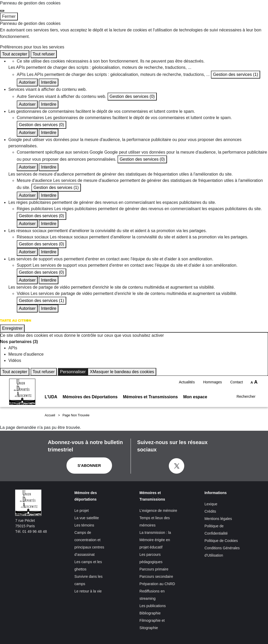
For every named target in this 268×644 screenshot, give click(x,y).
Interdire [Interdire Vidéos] (49, 308)
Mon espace (195, 392)
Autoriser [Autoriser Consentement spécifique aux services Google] (27, 167)
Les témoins (84, 525)
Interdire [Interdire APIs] (49, 82)
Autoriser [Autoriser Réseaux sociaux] (27, 252)
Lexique (211, 504)
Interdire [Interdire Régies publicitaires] (49, 224)
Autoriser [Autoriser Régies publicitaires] (27, 224)
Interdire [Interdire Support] (49, 280)
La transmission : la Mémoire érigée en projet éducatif (155, 540)
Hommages (213, 377)
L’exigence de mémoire (158, 511)
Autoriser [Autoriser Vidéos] (27, 308)
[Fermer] (2, 11)
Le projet (81, 511)
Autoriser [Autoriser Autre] (27, 104)
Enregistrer (12, 328)
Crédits (210, 511)
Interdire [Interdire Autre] (49, 104)
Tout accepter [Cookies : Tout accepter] (15, 54)
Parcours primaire (154, 569)
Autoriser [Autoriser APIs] (27, 82)
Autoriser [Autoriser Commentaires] (27, 133)
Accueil (50, 415)
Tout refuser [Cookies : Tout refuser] (44, 54)
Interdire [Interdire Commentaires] (49, 133)
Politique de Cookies (221, 541)
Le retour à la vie (88, 591)
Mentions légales (218, 519)
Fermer (9, 16)
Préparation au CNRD (157, 584)
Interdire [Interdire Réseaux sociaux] (49, 252)
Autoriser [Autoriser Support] (27, 280)
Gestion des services (236, 74)
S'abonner (89, 465)
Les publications (153, 606)
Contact (237, 377)
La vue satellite (86, 518)
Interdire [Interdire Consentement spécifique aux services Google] (49, 167)
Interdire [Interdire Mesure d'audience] (49, 195)
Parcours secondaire (156, 576)
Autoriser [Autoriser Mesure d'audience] (27, 195)
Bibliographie (150, 613)
